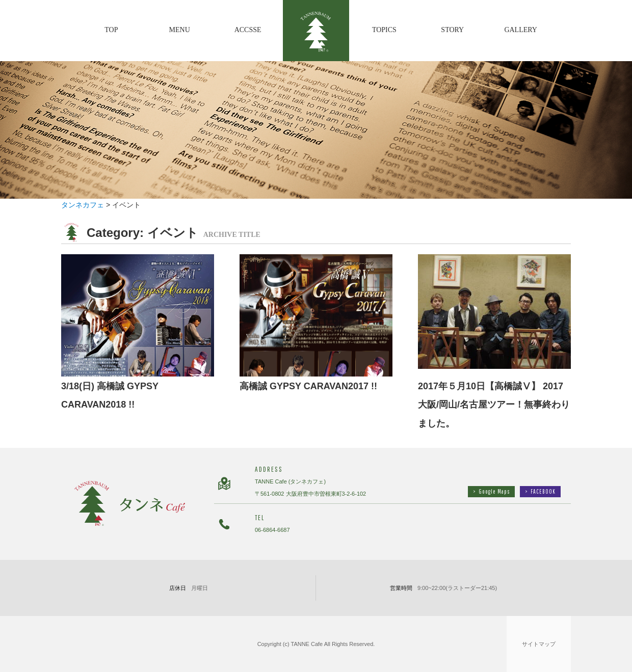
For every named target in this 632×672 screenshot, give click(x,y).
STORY (452, 30)
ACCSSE (248, 30)
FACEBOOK (540, 491)
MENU (180, 30)
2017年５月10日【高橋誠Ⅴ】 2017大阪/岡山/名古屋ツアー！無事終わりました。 (494, 405)
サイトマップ (539, 644)
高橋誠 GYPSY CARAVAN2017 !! (308, 386)
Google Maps (491, 491)
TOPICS (384, 30)
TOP (111, 30)
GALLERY (521, 30)
